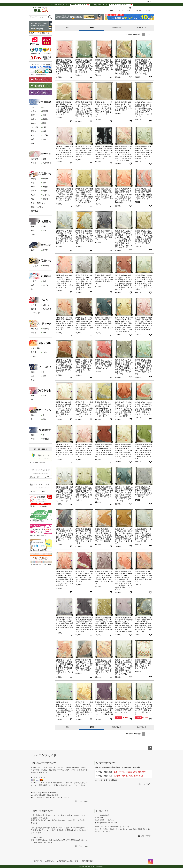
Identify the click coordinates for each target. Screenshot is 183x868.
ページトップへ (150, 748)
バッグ (34, 183)
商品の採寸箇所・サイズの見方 (41, 472)
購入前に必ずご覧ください (41, 457)
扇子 (33, 199)
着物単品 (46, 329)
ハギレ (45, 352)
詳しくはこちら (81, 801)
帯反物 (34, 352)
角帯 (33, 250)
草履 (44, 183)
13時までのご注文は (113, 5)
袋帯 (44, 159)
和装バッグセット (38, 207)
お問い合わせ (146, 836)
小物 (44, 376)
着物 (33, 226)
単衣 (44, 139)
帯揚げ (34, 179)
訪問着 (45, 111)
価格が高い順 (141, 28)
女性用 (34, 305)
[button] (152, 34)
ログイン (150, 2)
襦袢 (33, 230)
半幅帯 (34, 163)
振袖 (44, 115)
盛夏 (33, 143)
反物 (33, 380)
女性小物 (46, 305)
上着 (33, 235)
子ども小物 (35, 313)
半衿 (33, 187)
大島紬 (34, 111)
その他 (45, 199)
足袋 (33, 195)
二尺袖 (45, 135)
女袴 (33, 135)
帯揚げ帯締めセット (39, 203)
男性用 (34, 309)
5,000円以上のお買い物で (70, 5)
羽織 (44, 123)
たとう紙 (46, 195)
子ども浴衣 (47, 309)
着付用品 (35, 211)
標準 (67, 28)
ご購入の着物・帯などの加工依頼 (41, 559)
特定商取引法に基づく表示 (68, 861)
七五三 (34, 281)
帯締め (45, 179)
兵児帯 (45, 250)
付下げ (34, 115)
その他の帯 (47, 163)
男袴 (44, 226)
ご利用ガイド (38, 861)
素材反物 (46, 439)
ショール (35, 191)
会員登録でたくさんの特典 (41, 501)
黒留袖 (45, 119)
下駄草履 (35, 266)
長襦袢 (34, 131)
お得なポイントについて (41, 486)
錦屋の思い (51, 861)
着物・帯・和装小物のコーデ (41, 530)
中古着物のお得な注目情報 (41, 545)
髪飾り (45, 191)
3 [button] (149, 34)
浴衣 (33, 139)
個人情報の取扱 (88, 861)
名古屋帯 (35, 159)
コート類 (35, 127)
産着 (44, 281)
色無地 (34, 123)
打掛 (44, 127)
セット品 (35, 329)
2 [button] (146, 34)
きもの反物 (35, 348)
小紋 (33, 107)
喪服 (44, 131)
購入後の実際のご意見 (41, 516)
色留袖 (34, 119)
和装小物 (46, 266)
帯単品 (34, 333)
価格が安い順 (117, 28)
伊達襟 (45, 187)
